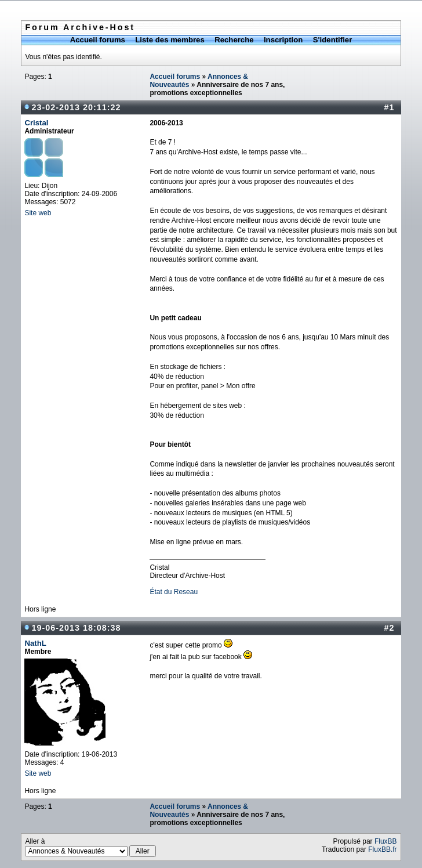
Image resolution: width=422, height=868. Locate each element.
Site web (38, 213)
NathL (35, 643)
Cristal (36, 123)
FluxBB (386, 841)
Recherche (234, 40)
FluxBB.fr (382, 849)
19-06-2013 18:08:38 (76, 628)
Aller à (90, 847)
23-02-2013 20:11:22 (76, 107)
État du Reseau (174, 592)
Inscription (283, 40)
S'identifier (333, 40)
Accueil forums (98, 40)
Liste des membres (170, 40)
